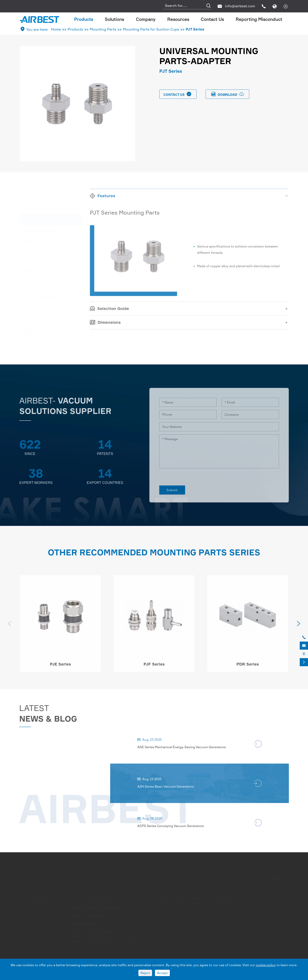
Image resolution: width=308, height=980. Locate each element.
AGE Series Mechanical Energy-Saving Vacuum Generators (185, 747)
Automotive (156, 908)
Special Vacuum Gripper (43, 250)
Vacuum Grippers (38, 260)
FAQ (179, 920)
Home (56, 29)
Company (146, 19)
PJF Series (154, 667)
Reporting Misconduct (259, 19)
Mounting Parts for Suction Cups (151, 29)
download (228, 94)
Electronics (156, 938)
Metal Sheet (156, 920)
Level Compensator (43, 282)
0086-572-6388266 (248, 941)
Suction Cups (35, 240)
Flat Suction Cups (34, 908)
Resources (178, 19)
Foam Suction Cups (35, 932)
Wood (152, 926)
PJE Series (60, 667)
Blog (180, 932)
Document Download (192, 914)
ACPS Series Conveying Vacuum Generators (174, 826)
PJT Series (195, 29)
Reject (145, 973)
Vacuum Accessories (40, 319)
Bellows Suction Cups (36, 914)
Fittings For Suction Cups (48, 290)
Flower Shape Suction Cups (41, 920)
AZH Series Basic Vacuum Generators (169, 786)
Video (180, 926)
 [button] (299, 627)
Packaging (155, 932)
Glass (151, 914)
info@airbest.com (240, 6)
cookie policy (266, 965)
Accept (162, 973)
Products (84, 19)
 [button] (9, 627)
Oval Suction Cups (34, 926)
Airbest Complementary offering (43, 331)
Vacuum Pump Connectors (48, 309)
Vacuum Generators (40, 230)
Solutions (114, 19)
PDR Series (248, 667)
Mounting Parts (103, 29)
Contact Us (212, 19)
